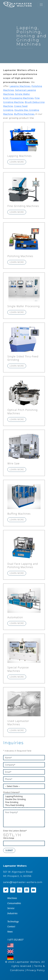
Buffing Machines (24, 114)
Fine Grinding (24, 802)
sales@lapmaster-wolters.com (23, 882)
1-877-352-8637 (15, 940)
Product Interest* (12, 792)
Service (11, 908)
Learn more (17, 162)
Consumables (14, 903)
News (10, 932)
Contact (11, 926)
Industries (12, 913)
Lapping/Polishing (24, 796)
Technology (13, 921)
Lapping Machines (20, 86)
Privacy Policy (36, 970)
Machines (12, 898)
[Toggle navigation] (41, 5)
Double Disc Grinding (24, 799)
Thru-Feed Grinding (24, 805)
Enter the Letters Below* (15, 831)
